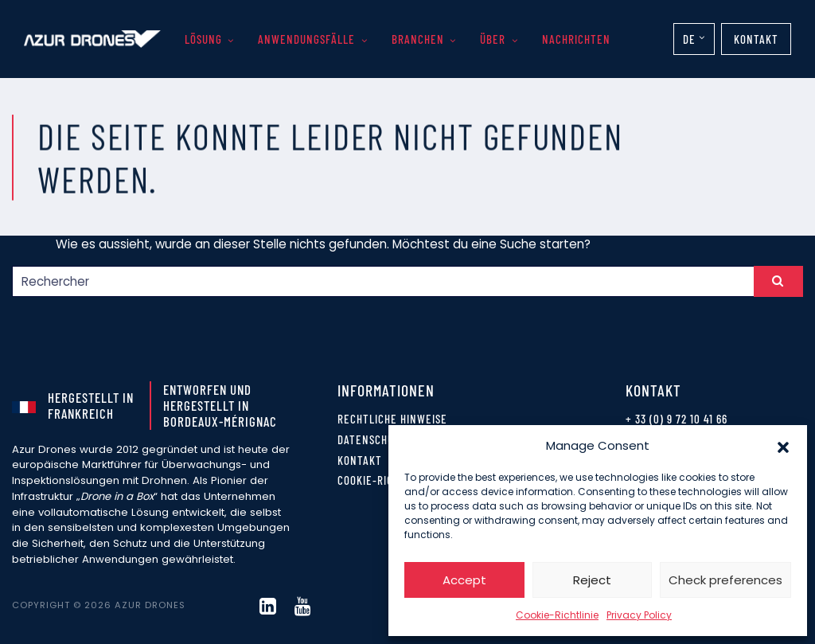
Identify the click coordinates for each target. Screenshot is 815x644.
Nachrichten (576, 39)
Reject (592, 580)
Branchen (418, 39)
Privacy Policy (639, 615)
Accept (464, 580)
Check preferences (725, 580)
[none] (694, 39)
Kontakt (756, 39)
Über (493, 39)
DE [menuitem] (689, 39)
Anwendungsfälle (306, 39)
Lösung (203, 39)
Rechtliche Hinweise (392, 419)
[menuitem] (694, 39)
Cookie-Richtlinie (557, 615)
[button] (783, 446)
